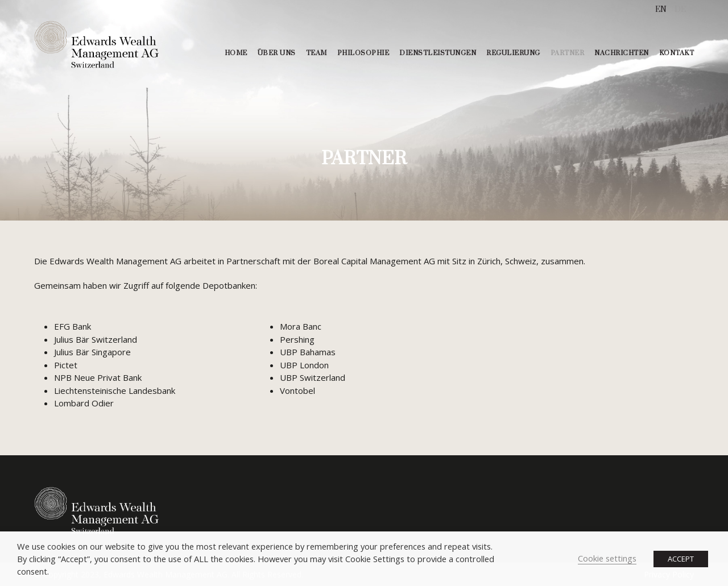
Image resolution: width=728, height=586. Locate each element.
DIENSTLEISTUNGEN (438, 53)
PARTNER (568, 53)
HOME (236, 53)
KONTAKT (677, 53)
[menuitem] (661, 10)
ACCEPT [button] (681, 559)
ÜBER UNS (277, 53)
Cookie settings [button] (607, 558)
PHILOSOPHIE (363, 53)
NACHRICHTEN (622, 53)
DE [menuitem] (680, 10)
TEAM (317, 53)
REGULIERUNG (513, 53)
